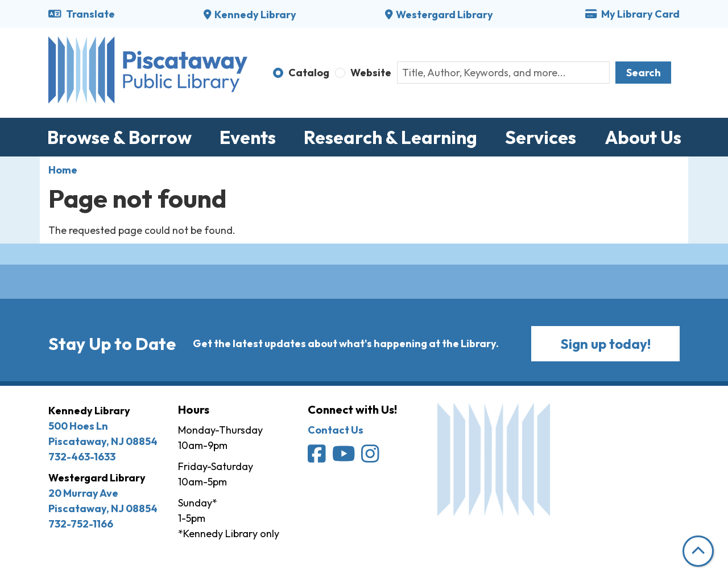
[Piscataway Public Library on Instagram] (371, 457)
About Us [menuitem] (643, 137)
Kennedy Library (255, 15)
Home (63, 170)
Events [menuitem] (248, 137)
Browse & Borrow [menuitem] (119, 137)
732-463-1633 (82, 457)
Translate (82, 14)
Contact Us (336, 430)
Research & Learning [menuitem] (390, 137)
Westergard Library (444, 15)
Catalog (309, 73)
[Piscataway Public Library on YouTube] (345, 457)
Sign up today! (605, 344)
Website (371, 73)
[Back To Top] (698, 551)
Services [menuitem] (541, 137)
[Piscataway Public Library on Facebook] (318, 457)
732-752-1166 (81, 524)
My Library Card (632, 14)
